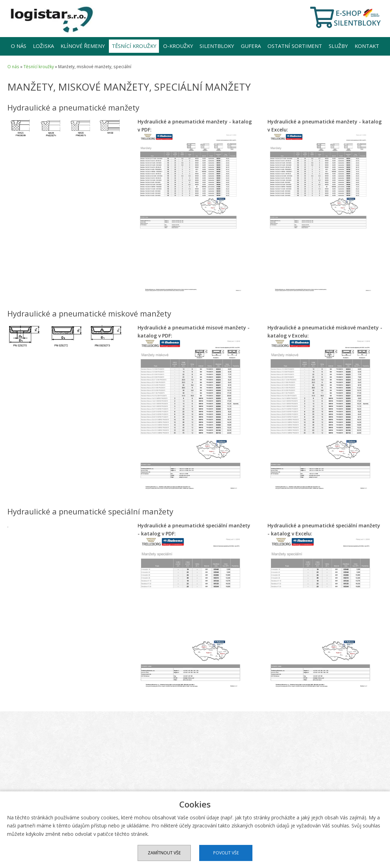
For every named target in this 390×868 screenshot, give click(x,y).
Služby (338, 46)
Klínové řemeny (83, 46)
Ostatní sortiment (295, 46)
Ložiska (43, 46)
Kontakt (367, 46)
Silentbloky (217, 46)
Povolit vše (226, 853)
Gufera (251, 46)
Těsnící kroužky (134, 46)
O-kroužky (178, 46)
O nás (19, 46)
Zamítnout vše (164, 853)
